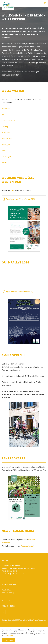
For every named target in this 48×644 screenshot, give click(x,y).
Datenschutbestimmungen (11, 601)
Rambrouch (7, 139)
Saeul (4, 150)
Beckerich (6, 109)
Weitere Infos (8, 636)
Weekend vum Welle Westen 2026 (19, 199)
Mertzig (5, 127)
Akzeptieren (9, 640)
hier (13, 190)
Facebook (33, 540)
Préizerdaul (7, 133)
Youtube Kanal (27, 546)
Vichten (5, 162)
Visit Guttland (7, 590)
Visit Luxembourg (8, 593)
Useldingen (7, 156)
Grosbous (6, 121)
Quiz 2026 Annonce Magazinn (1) (19, 292)
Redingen (6, 144)
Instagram (6, 543)
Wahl (13, 121)
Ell (3, 115)
